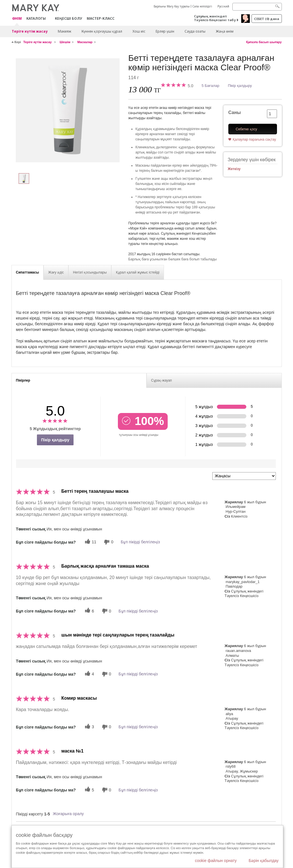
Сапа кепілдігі (202, 6)
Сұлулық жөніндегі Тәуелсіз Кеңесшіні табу (215, 18)
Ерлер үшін (165, 31)
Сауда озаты (195, 31)
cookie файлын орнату (216, 861)
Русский (223, 6)
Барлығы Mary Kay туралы (172, 6)
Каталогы (36, 18)
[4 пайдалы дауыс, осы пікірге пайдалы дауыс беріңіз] (89, 674)
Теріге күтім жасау (30, 31)
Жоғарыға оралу (68, 814)
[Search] (257, 7)
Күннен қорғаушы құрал (102, 31)
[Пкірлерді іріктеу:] (244, 476)
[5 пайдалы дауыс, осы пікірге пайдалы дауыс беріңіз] (89, 790)
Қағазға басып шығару (264, 42)
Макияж (65, 31)
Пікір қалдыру (240, 86)
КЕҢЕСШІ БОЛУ (69, 18)
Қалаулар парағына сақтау (254, 139)
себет (267, 19)
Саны (235, 112)
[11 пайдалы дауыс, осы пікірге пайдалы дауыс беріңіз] (90, 542)
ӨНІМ (17, 19)
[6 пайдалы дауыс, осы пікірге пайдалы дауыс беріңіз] (89, 611)
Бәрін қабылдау (264, 861)
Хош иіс (139, 31)
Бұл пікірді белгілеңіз (140, 542)
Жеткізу (234, 169)
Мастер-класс (101, 18)
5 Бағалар (211, 86)
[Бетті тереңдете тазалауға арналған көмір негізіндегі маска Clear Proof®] (68, 110)
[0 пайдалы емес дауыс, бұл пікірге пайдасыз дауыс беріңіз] (108, 542)
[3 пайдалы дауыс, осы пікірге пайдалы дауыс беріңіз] (89, 727)
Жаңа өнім (225, 31)
